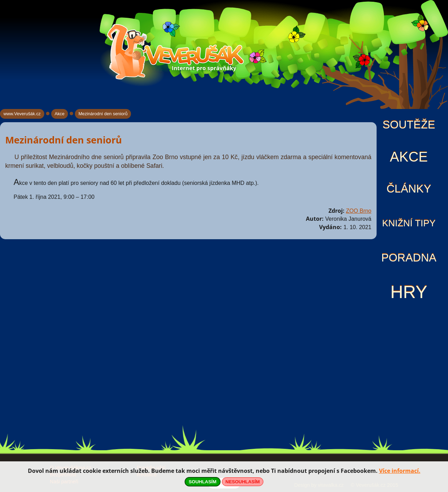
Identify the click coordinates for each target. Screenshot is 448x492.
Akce (409, 157)
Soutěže (409, 125)
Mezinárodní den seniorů (103, 114)
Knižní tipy (409, 223)
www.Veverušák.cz (22, 114)
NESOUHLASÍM (242, 482)
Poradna (409, 258)
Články (409, 189)
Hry (409, 292)
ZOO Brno (359, 211)
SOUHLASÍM (202, 482)
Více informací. (400, 471)
